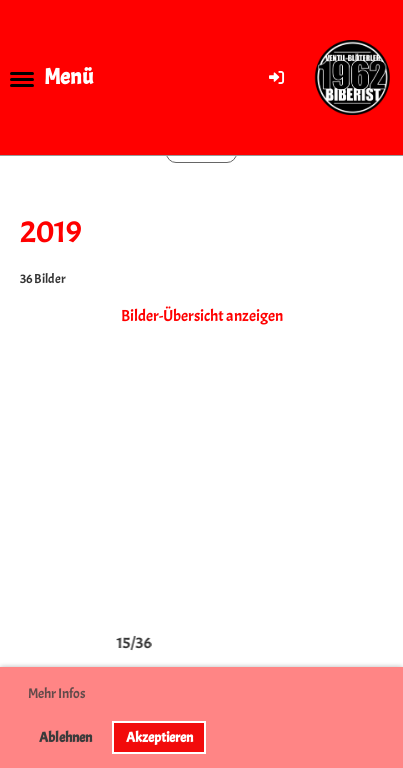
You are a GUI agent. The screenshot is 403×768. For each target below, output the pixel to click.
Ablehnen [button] (65, 737)
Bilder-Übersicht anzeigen (202, 316)
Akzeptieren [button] (159, 737)
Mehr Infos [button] (57, 693)
